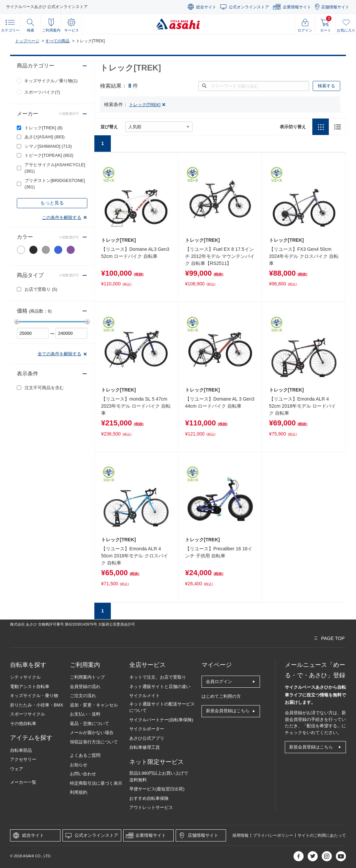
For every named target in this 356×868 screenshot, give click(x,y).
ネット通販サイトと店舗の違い (160, 687)
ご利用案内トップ (87, 677)
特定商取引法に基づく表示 (96, 783)
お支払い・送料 (85, 714)
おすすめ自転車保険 (149, 798)
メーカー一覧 (23, 782)
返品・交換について (90, 723)
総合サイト (206, 7)
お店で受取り (41, 289)
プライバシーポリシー (273, 835)
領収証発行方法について (94, 742)
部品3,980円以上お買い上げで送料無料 (159, 776)
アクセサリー (23, 759)
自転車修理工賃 (145, 747)
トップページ (27, 41)
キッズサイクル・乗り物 (34, 696)
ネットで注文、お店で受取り (158, 677)
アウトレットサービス (151, 807)
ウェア (17, 769)
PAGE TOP (333, 638)
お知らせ (79, 765)
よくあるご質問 (85, 755)
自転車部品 (21, 750)
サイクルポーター (147, 729)
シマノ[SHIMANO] (48, 146)
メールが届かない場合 (92, 733)
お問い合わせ (83, 774)
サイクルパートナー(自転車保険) (161, 720)
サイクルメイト (145, 696)
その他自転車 (23, 723)
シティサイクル (25, 677)
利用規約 (79, 792)
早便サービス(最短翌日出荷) (157, 789)
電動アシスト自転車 (30, 687)
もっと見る (52, 203)
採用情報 (240, 835)
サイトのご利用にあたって (322, 835)
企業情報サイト (297, 7)
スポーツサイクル (28, 714)
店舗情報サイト (335, 7)
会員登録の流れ (85, 687)
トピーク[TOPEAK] (49, 155)
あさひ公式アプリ (147, 738)
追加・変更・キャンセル (94, 705)
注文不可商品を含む (44, 388)
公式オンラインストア (249, 7)
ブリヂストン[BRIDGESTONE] (55, 184)
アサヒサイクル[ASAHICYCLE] (55, 168)
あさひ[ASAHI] (44, 137)
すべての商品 (57, 41)
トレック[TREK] (43, 128)
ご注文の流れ (83, 696)
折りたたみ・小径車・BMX (37, 705)
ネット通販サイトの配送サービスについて (162, 707)
